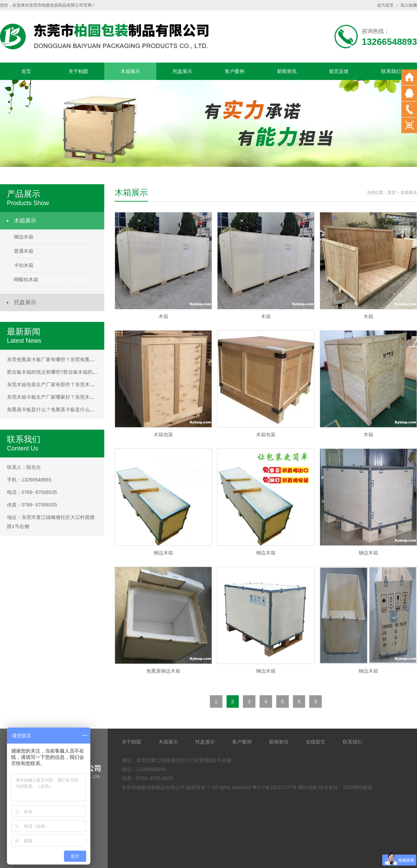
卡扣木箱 (24, 265)
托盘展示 (182, 71)
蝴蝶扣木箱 (26, 279)
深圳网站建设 (358, 787)
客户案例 (235, 71)
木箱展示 (130, 71)
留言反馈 (339, 71)
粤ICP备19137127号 (275, 787)
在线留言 (316, 742)
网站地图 (308, 787)
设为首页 (385, 5)
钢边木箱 (24, 237)
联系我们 (391, 71)
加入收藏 (409, 5)
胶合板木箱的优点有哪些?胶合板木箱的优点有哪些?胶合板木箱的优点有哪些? (91, 372)
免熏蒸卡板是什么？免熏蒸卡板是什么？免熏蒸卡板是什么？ (73, 409)
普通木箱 (24, 251)
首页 (26, 71)
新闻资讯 (287, 71)
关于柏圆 (78, 71)
